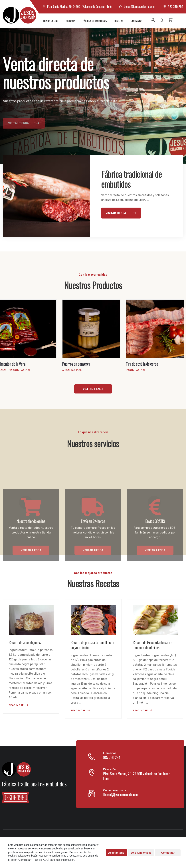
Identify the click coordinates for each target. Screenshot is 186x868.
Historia (70, 21)
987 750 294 (176, 7)
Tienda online (50, 21)
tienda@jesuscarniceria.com (139, 7)
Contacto (136, 21)
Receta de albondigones (25, 642)
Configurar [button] (168, 853)
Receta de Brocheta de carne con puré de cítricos (152, 645)
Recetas (119, 21)
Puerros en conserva (76, 364)
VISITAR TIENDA (24, 134)
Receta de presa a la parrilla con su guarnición (92, 645)
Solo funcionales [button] (141, 853)
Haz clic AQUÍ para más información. (54, 860)
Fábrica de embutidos (95, 21)
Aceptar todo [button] (116, 853)
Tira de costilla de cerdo (142, 364)
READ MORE (18, 705)
